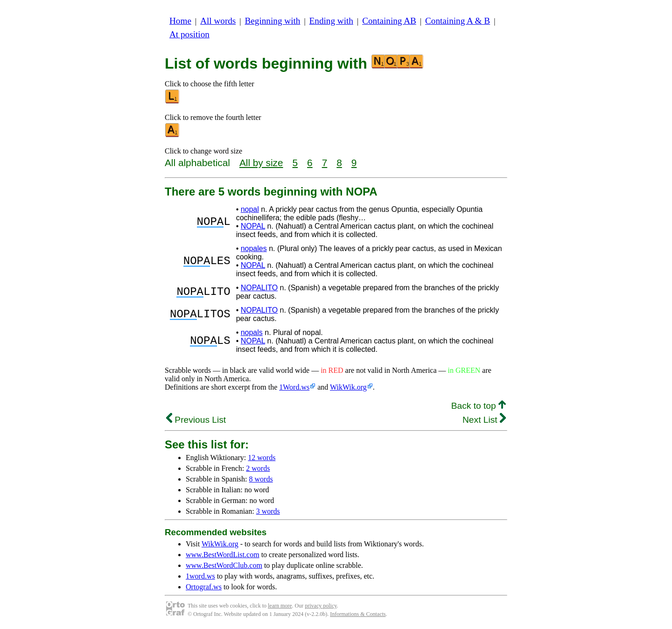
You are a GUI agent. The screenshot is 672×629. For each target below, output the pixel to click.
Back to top (479, 406)
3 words (268, 511)
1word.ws (200, 576)
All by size (261, 163)
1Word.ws (294, 387)
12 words (262, 458)
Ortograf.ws (204, 587)
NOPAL (253, 226)
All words (218, 21)
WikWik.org (348, 387)
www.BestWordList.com (223, 555)
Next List (484, 420)
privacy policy (321, 606)
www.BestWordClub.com (224, 565)
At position (189, 34)
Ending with (331, 21)
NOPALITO (259, 288)
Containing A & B (458, 21)
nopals (252, 332)
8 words (261, 479)
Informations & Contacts (358, 614)
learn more (280, 606)
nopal (250, 209)
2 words (258, 468)
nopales (254, 248)
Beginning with (273, 21)
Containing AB (389, 21)
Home (180, 21)
